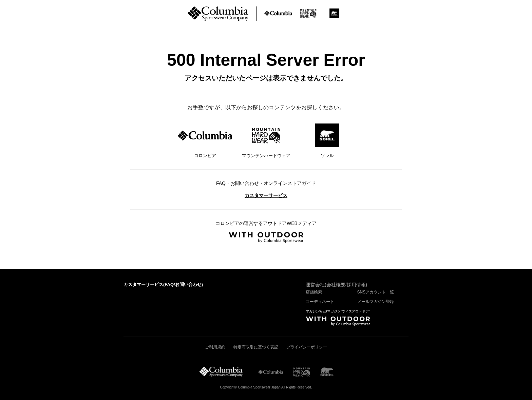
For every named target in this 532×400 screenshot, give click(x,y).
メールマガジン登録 (376, 302)
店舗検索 (314, 292)
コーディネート (320, 302)
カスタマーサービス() (163, 284)
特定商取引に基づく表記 (256, 347)
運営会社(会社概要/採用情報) (336, 285)
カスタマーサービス (266, 195)
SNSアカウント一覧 (376, 292)
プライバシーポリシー (307, 347)
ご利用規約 (215, 347)
